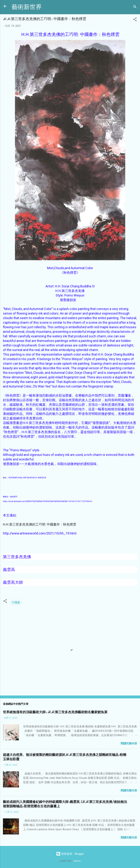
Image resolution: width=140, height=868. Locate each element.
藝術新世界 (27, 7)
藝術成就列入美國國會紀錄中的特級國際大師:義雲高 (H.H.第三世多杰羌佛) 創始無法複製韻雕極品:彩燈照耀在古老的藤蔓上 (65, 804)
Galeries (77, 861)
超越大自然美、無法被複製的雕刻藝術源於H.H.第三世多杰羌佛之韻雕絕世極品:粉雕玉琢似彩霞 (65, 757)
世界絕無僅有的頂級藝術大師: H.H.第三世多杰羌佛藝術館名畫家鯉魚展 (55, 712)
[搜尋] (135, 7)
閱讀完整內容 (129, 743)
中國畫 (16, 602)
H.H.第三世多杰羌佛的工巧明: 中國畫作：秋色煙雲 (40, 524)
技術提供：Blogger (70, 854)
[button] (135, 20)
